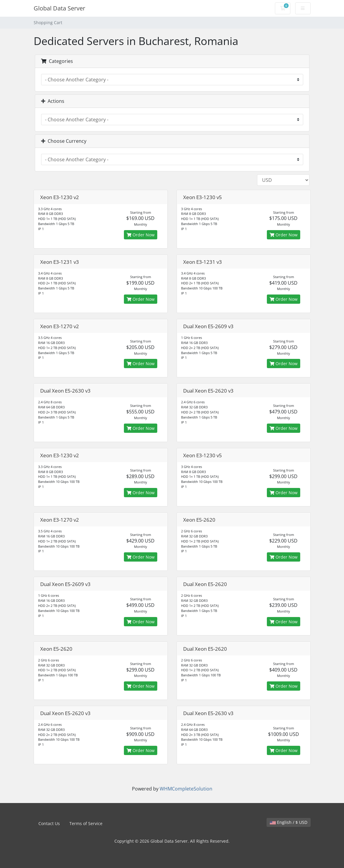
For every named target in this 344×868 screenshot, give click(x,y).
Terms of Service (86, 823)
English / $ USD (289, 822)
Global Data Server (59, 8)
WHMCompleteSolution (186, 789)
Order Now (141, 235)
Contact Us (49, 823)
